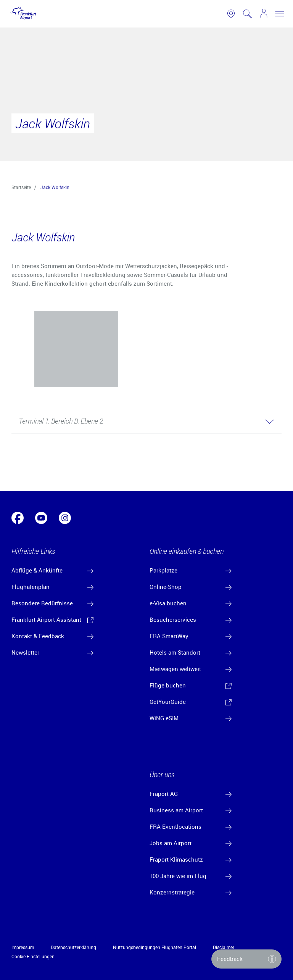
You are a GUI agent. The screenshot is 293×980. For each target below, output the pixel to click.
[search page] (247, 14)
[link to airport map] (231, 14)
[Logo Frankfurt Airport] (22, 14)
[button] (146, 422)
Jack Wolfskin (55, 187)
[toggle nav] (280, 14)
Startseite (21, 187)
